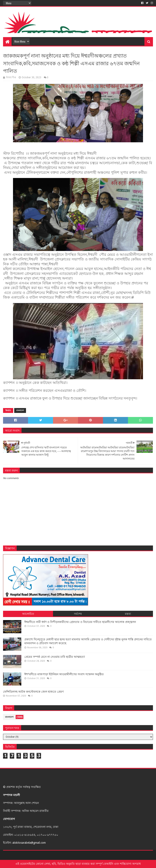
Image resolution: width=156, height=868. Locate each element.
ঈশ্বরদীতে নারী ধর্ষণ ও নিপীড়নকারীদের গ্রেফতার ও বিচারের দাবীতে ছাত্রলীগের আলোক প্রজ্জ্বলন (80, 622)
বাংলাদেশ (20, 410)
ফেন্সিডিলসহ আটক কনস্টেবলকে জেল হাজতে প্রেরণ (33, 692)
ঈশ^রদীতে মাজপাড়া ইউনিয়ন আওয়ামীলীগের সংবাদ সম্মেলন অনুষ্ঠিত (64, 674)
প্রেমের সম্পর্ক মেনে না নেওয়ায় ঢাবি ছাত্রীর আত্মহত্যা (55, 657)
